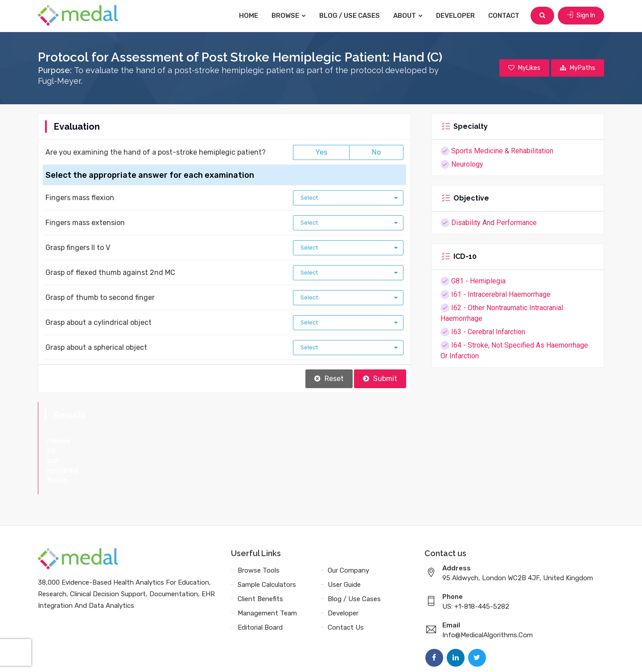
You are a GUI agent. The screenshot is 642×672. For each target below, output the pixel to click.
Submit (380, 379)
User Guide (344, 545)
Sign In (581, 15)
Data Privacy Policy (462, 655)
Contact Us (346, 588)
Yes (321, 152)
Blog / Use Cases (350, 16)
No (376, 152)
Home (249, 16)
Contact (504, 16)
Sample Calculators (267, 545)
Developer (455, 16)
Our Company (348, 531)
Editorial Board (260, 588)
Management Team (267, 574)
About (408, 16)
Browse (289, 16)
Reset (329, 379)
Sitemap (513, 655)
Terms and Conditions (387, 655)
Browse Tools (259, 531)
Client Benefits (260, 560)
